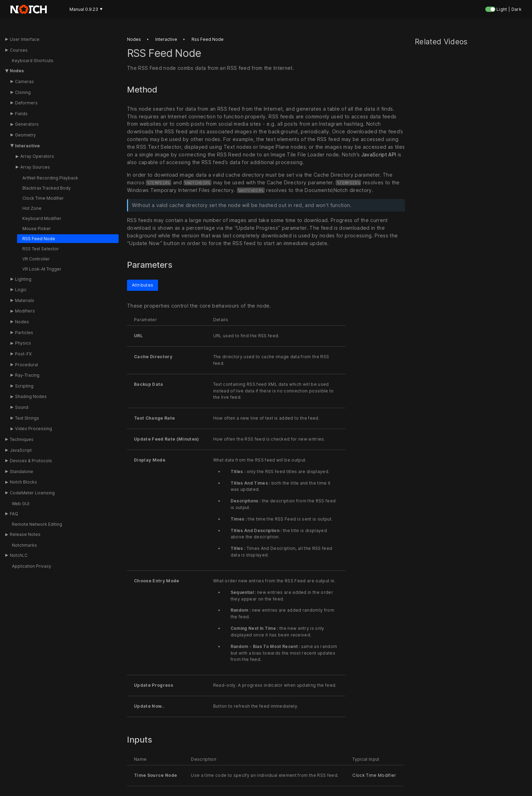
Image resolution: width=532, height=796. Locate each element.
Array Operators (37, 156)
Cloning (23, 92)
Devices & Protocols (31, 461)
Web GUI (21, 504)
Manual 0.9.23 (86, 9)
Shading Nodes (31, 396)
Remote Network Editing (37, 524)
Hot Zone (32, 208)
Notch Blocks (23, 482)
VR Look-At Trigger (42, 269)
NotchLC (19, 555)
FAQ (14, 514)
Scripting (24, 386)
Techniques (22, 439)
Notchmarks (24, 545)
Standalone (21, 471)
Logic (21, 290)
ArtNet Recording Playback (50, 178)
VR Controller (36, 259)
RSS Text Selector (41, 249)
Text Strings (27, 418)
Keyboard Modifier (42, 218)
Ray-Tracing (27, 375)
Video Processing (33, 429)
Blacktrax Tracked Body (47, 188)
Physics (23, 343)
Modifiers (25, 311)
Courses (19, 50)
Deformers (26, 103)
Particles (24, 333)
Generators (27, 124)
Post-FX (23, 354)
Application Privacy (32, 566)
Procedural (27, 365)
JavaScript (21, 450)
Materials (25, 300)
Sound (22, 407)
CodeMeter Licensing (32, 493)
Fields (21, 114)
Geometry (25, 135)
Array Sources (35, 167)
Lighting (23, 279)
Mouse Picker (37, 229)
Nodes (17, 71)
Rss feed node (208, 39)
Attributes (143, 285)
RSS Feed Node (39, 239)
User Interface (25, 39)
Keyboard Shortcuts (33, 61)
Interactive (27, 146)
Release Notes (25, 534)
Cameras (24, 82)
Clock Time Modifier (43, 198)
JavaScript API (379, 154)
